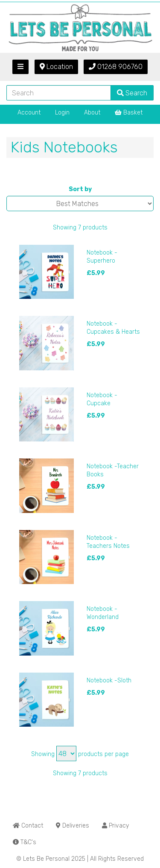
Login (62, 113)
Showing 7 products (80, 228)
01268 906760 (116, 67)
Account (29, 113)
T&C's (25, 842)
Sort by (80, 189)
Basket (129, 113)
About (92, 113)
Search (132, 93)
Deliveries (73, 826)
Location (56, 67)
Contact (28, 826)
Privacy (115, 826)
